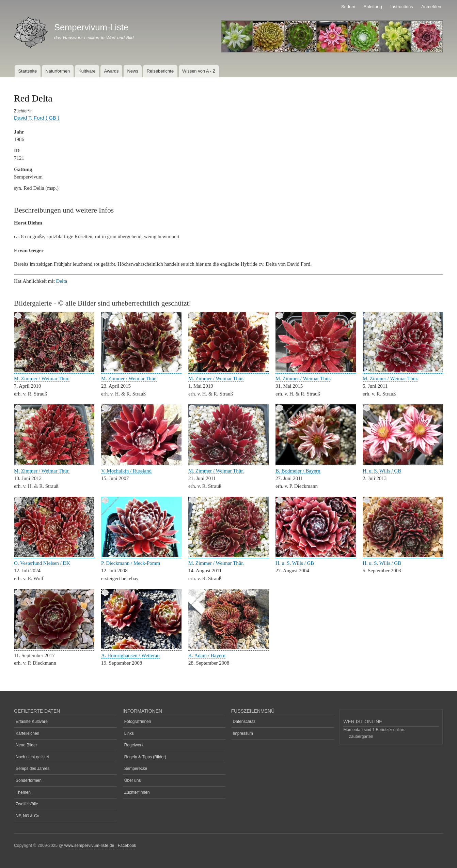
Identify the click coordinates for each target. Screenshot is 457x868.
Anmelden (431, 7)
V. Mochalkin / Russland (126, 471)
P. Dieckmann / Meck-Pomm (131, 563)
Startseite (27, 71)
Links (129, 733)
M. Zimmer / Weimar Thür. (42, 378)
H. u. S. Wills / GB (382, 471)
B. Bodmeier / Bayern (298, 471)
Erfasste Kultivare (32, 722)
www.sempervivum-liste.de (89, 846)
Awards (111, 71)
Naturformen (58, 71)
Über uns (133, 780)
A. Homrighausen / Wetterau (130, 655)
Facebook (127, 846)
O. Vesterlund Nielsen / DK (42, 563)
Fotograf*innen (138, 722)
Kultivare (87, 71)
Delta (61, 281)
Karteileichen (27, 733)
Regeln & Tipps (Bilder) (145, 757)
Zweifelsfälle (27, 804)
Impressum (243, 733)
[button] (54, 371)
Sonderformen (29, 780)
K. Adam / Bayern (207, 655)
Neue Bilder (26, 745)
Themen (23, 792)
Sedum (348, 7)
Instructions (401, 7)
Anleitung (373, 7)
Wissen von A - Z (199, 71)
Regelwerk (134, 745)
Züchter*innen (137, 792)
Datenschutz (244, 722)
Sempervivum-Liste (91, 27)
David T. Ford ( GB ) (37, 118)
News (133, 71)
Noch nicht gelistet (32, 757)
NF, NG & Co (27, 816)
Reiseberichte (160, 71)
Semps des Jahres (33, 769)
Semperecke (136, 769)
